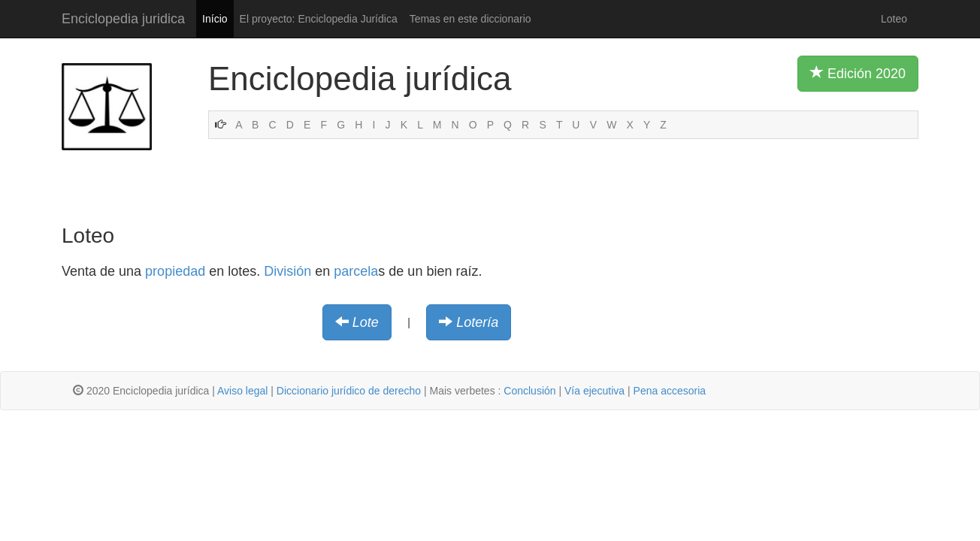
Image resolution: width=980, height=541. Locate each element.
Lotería (477, 322)
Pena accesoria (670, 391)
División (287, 271)
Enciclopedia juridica (123, 19)
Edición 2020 (858, 73)
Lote (366, 322)
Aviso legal (242, 391)
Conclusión (529, 391)
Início (215, 19)
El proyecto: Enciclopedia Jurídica (319, 19)
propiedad (175, 271)
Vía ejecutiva (594, 391)
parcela (356, 271)
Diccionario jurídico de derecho (349, 391)
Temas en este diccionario (470, 19)
